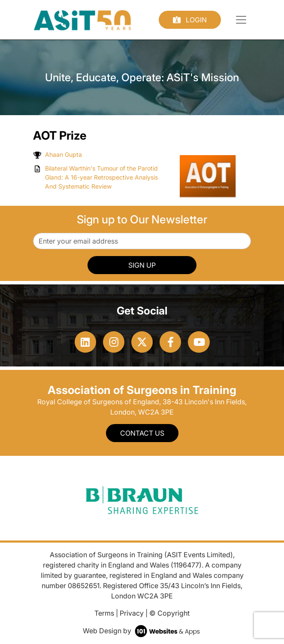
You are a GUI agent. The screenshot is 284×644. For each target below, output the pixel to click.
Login (190, 20)
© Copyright (169, 613)
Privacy (132, 613)
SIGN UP (142, 265)
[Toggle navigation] (241, 20)
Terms (104, 613)
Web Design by (142, 631)
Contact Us (142, 433)
